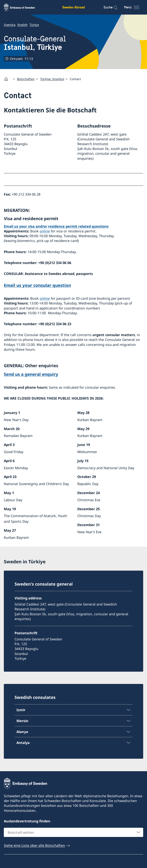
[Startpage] (8, 79)
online (45, 231)
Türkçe (34, 25)
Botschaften (26, 79)
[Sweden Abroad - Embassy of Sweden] (23, 7)
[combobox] (73, 832)
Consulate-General (35, 43)
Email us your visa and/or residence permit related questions (56, 226)
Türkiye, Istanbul (52, 79)
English (23, 25)
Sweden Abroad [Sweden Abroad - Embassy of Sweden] (73, 7)
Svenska (10, 25)
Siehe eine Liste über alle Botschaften (34, 845)
